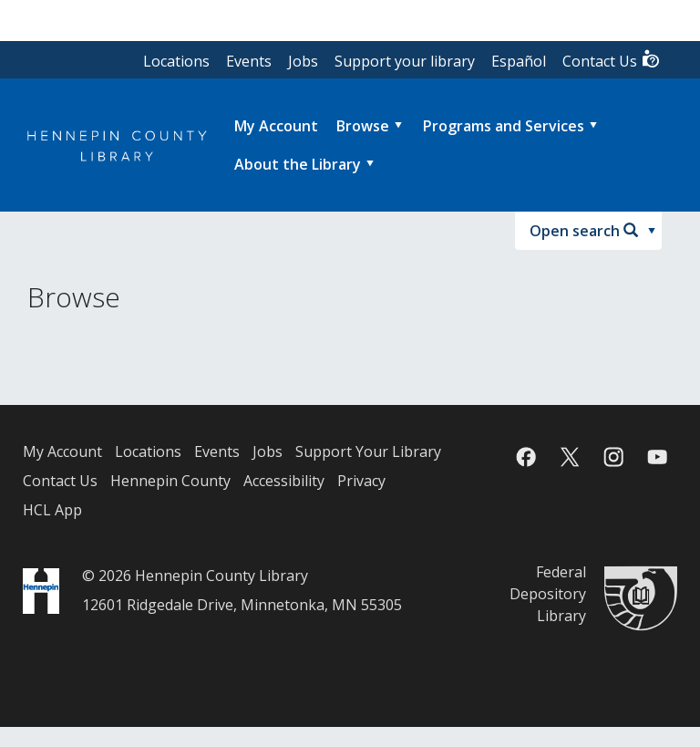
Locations (176, 61)
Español (519, 61)
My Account (62, 451)
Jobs (303, 61)
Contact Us (612, 60)
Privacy (361, 481)
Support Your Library (368, 451)
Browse (363, 126)
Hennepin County (170, 481)
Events (249, 61)
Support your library (405, 61)
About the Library (298, 164)
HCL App (52, 510)
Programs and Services (504, 126)
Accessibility (284, 481)
